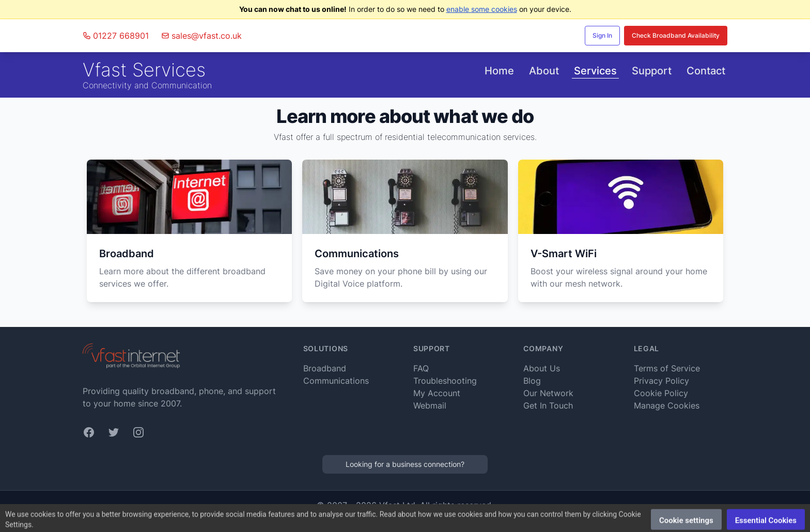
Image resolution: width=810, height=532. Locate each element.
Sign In (602, 35)
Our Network (548, 393)
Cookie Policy (661, 393)
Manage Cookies (667, 405)
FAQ (421, 368)
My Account (437, 393)
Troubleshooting (445, 381)
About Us (542, 368)
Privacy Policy (661, 381)
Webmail (430, 405)
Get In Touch (548, 405)
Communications (336, 381)
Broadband (325, 368)
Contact (706, 71)
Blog (532, 381)
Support (652, 71)
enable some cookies (482, 9)
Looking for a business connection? (405, 464)
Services (595, 71)
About (544, 71)
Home (499, 71)
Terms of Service (667, 368)
